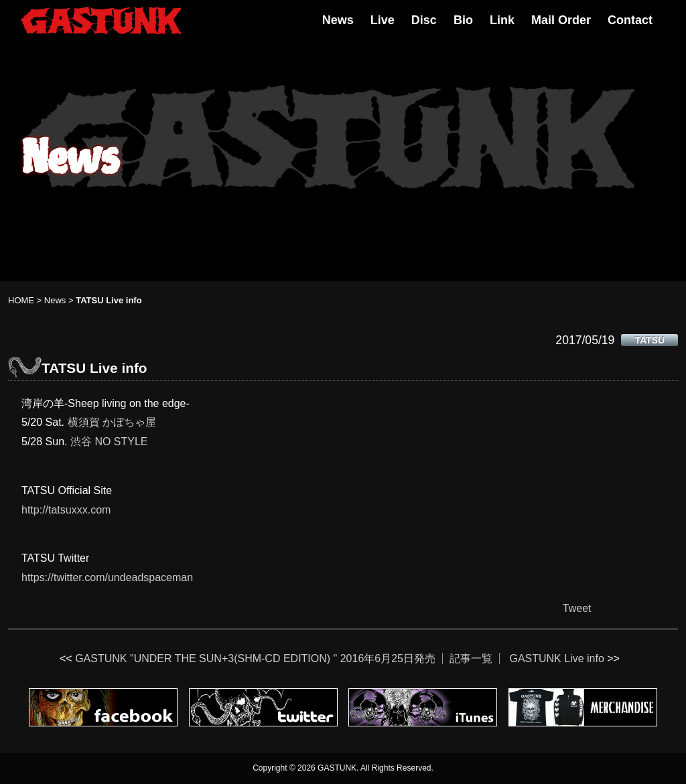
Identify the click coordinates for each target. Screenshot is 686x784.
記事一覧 (471, 658)
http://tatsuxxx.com (66, 510)
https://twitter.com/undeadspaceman (107, 577)
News (338, 20)
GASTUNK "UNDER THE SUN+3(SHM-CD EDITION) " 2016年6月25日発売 (255, 658)
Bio (463, 20)
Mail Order (561, 20)
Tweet (577, 608)
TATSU (649, 340)
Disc (424, 20)
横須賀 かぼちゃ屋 (112, 422)
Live (383, 20)
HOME (21, 300)
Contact (630, 20)
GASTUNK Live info (556, 658)
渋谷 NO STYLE (109, 442)
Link (502, 20)
